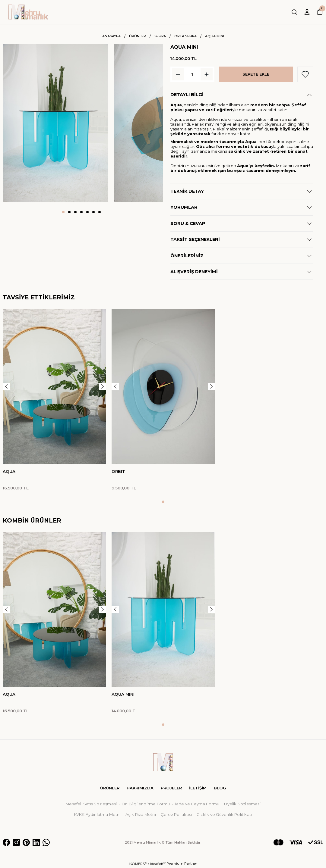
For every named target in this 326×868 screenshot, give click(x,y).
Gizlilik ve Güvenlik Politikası (224, 814)
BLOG (220, 788)
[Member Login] (307, 12)
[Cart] (320, 12)
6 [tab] (93, 212)
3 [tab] (75, 212)
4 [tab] (81, 212)
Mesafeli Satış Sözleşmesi (91, 804)
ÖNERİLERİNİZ (187, 256)
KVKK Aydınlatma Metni (97, 814)
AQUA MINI (123, 694)
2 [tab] (69, 212)
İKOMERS (138, 864)
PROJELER (171, 788)
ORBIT (118, 471)
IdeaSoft (158, 864)
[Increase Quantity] (207, 74)
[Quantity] (192, 74)
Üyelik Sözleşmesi (242, 804)
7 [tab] (100, 212)
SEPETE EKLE (256, 74)
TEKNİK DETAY (187, 191)
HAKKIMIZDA (140, 788)
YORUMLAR (184, 207)
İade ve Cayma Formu (197, 804)
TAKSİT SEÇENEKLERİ (195, 239)
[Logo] (28, 12)
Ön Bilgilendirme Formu (146, 804)
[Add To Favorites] (305, 74)
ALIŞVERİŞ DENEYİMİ (194, 272)
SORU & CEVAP (188, 223)
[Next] (103, 386)
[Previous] (6, 386)
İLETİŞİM (198, 788)
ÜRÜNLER (110, 788)
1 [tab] (63, 212)
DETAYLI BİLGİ (187, 95)
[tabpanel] (55, 123)
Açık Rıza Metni (141, 814)
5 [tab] (87, 212)
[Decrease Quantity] (178, 74)
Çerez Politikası (176, 814)
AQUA (9, 471)
